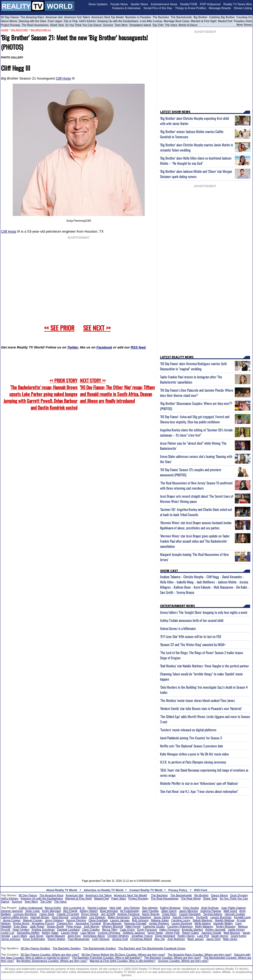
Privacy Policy (178, 890)
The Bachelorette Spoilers (100, 948)
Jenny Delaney (54, 920)
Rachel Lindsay (97, 908)
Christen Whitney (118, 936)
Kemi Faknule (202, 587)
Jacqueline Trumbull (88, 923)
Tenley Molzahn (226, 926)
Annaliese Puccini (43, 923)
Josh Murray (92, 926)
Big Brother (201, 17)
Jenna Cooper (12, 920)
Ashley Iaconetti (215, 930)
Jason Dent (214, 939)
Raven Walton (56, 939)
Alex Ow (160, 939)
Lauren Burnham (221, 917)
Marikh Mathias (225, 920)
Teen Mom (121, 25)
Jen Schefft (108, 914)
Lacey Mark (20, 936)
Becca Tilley (110, 930)
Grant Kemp (238, 936)
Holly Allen (167, 582)
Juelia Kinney (236, 930)
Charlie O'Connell (68, 914)
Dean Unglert (21, 930)
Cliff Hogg (63, 78)
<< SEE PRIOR (59, 328)
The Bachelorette (181, 17)
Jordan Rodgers (159, 923)
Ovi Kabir (242, 587)
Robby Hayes (186, 936)
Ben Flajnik (70, 911)
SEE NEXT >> (97, 328)
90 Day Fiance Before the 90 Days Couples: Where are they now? (123, 955)
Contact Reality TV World (146, 890)
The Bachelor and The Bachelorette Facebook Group (152, 948)
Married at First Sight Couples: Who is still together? (123, 961)
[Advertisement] (127, 835)
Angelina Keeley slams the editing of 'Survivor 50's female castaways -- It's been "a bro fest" (196, 432)
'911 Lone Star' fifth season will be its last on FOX (191, 636)
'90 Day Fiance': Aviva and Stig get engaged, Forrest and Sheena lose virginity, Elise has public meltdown (195, 419)
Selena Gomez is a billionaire (178, 628)
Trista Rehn (169, 914)
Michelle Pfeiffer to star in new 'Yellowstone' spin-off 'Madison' (199, 783)
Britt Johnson (140, 920)
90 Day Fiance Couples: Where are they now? (50, 955)
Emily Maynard (52, 911)
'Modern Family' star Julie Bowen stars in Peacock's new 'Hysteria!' (201, 708)
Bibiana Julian (160, 920)
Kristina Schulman (43, 930)
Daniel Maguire (55, 936)
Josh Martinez (176, 939)
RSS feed (138, 347)
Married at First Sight (204, 21)
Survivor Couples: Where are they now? (183, 961)
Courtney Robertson (180, 926)
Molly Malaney (204, 926)
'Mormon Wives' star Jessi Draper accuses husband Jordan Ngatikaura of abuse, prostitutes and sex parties (196, 525)
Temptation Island (140, 25)
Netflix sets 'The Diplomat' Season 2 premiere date (192, 746)
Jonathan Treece (142, 936)
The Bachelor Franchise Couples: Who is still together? (107, 958)
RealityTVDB (189, 4)
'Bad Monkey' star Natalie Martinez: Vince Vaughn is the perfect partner (204, 666)
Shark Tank (57, 25)
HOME (5, 30)
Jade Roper (37, 926)
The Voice (171, 25)
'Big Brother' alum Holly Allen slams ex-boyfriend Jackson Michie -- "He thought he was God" (196, 161)
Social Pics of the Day (158, 8)
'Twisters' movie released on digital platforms (188, 730)
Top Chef (158, 25)
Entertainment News (164, 4)
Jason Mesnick (188, 911)
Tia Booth (202, 917)
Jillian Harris (169, 911)
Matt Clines (230, 939)
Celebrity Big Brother (222, 17)
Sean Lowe (33, 911)
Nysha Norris (21, 923)
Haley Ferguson (170, 930)
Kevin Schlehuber (34, 939)
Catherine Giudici (154, 926)
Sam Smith (167, 592)
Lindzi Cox (8, 933)
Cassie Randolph (190, 914)
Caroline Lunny (181, 920)
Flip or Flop (71, 21)
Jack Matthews (206, 582)
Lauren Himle (69, 933)
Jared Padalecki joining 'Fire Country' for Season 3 (191, 738)
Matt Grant (230, 911)
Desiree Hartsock (12, 911)
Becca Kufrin (53, 908)
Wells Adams (203, 923)
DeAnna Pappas (211, 911)
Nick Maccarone (224, 587)
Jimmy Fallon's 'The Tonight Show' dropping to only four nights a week (204, 612)
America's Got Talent (77, 17)
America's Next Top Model (108, 17)
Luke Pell (203, 936)
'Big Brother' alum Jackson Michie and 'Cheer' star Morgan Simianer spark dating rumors (196, 174)
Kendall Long (242, 917)
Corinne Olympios (109, 933)
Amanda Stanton (192, 930)
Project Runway (11, 25)
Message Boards (220, 8)
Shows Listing (243, 8)
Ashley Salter (50, 933)
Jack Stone (36, 936)
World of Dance (188, 25)
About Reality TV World (62, 890)
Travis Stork (47, 914)
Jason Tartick (162, 917)
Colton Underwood (31, 908)
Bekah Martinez (203, 920)
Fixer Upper (55, 21)
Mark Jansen (195, 939)
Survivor (108, 25)
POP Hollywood (210, 4)
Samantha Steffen (28, 933)
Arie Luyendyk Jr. (74, 908)
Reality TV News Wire (238, 4)
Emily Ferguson (147, 930)
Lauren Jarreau (120, 920)
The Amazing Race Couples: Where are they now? (200, 955)
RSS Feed (201, 890)
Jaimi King (74, 936)
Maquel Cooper (33, 920)
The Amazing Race (32, 17)
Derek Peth (173, 933)
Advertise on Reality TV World (104, 890)
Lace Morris (88, 933)
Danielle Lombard (68, 930)
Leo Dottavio (97, 917)
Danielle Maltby (223, 923)
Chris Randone (141, 917)
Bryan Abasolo (112, 923)
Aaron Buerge (151, 914)
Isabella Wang (185, 582)
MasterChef (225, 21)
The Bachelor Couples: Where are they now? (173, 958)
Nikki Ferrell (133, 926)
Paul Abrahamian (79, 939)
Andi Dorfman (210, 908)
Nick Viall (115, 908)
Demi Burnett (60, 917)
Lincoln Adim (79, 917)
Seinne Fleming (76, 920)
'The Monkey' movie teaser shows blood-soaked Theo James (197, 700)
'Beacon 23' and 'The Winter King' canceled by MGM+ (193, 644)
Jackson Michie (227, 582)
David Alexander (232, 577)
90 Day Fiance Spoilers (36, 948)
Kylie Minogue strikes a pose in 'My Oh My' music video (194, 754)
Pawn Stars (119, 898)
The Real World (191, 898)
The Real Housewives (35, 25)
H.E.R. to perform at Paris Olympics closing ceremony (193, 762)
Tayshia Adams (213, 914)
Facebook (104, 347)
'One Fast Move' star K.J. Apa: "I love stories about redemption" (199, 791)
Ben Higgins (150, 908)
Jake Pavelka (150, 911)
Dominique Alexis (94, 936)
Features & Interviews (126, 8)
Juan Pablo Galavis (233, 908)
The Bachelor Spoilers (66, 948)
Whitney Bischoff (112, 926)
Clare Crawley (91, 930)
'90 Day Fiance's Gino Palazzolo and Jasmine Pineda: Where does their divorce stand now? (197, 393)
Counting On (244, 17)
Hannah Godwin (235, 914)
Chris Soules (191, 908)
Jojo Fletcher (132, 908)
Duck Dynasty (239, 895)
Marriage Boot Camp (176, 21)
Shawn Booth (55, 926)
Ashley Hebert (89, 911)
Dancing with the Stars (33, 21)
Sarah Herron (220, 936)
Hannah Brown (40, 917)
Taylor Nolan (155, 933)
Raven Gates (190, 933)
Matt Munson (232, 933)
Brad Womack (109, 911)
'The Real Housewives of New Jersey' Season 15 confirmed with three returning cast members (196, 485)
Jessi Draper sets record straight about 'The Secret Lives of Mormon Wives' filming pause (197, 499)
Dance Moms (9, 21)
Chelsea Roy (65, 923)
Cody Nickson (101, 939)
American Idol (54, 17)
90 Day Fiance (10, 17)
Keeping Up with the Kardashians (118, 21)
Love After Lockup (151, 21)
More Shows (244, 25)
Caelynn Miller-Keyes (15, 917)
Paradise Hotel (243, 21)
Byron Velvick (90, 914)
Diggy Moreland (165, 936)
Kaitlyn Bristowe (170, 908)
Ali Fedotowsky (130, 911)
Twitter (73, 347)
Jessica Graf (120, 939)
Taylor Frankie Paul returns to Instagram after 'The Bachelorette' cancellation (191, 379)
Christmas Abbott (141, 939)
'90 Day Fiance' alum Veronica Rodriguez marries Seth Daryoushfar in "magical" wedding (193, 366)
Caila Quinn (127, 930)
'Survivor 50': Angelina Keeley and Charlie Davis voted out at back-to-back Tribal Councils (196, 512)
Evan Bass (21, 926)
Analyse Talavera (170, 577)
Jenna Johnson (11, 939)
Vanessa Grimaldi (135, 923)
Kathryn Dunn (182, 587)
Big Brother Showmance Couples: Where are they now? (52, 961)
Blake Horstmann (119, 917)
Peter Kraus (74, 926)
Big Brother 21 (41, 30)
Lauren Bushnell (182, 923)
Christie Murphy (193, 577)
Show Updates (98, 4)
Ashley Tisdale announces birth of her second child (192, 620)
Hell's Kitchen (88, 21)
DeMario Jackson (134, 933)
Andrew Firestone (129, 914)
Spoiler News (139, 4)
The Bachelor (161, 17)
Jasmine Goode (211, 933)
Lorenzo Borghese (25, 914)
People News (119, 4)
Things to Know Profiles (191, 8)
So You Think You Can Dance (84, 25)
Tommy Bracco (185, 592)
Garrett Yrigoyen (183, 917)
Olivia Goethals (98, 920)
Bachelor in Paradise (138, 17)
